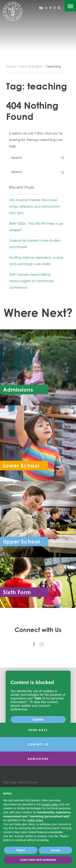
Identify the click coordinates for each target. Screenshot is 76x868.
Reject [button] (21, 850)
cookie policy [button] (35, 820)
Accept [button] (55, 850)
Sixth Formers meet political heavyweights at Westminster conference (32, 281)
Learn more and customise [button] (38, 860)
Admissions (38, 759)
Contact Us (38, 744)
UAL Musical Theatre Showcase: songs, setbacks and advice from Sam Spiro (35, 206)
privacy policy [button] (50, 804)
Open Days (38, 730)
